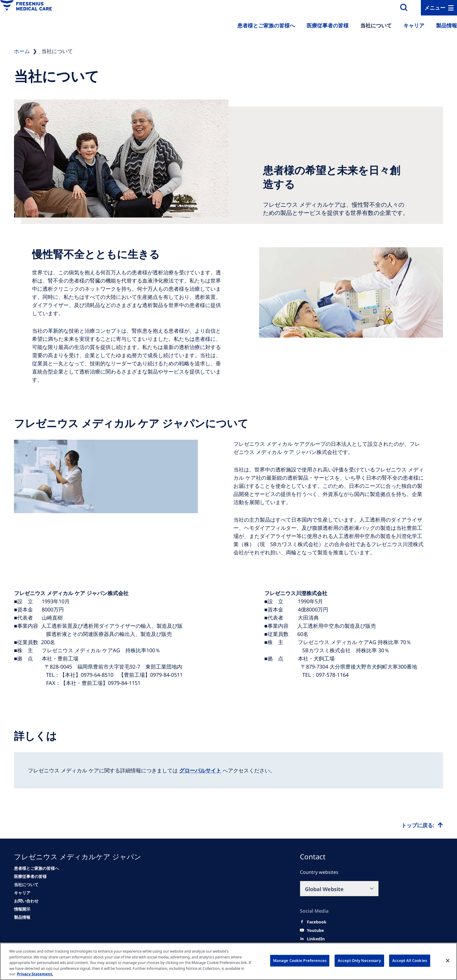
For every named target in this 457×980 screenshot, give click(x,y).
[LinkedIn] (316, 939)
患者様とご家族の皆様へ (266, 25)
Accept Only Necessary (359, 960)
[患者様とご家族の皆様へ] (36, 868)
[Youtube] (315, 930)
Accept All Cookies (410, 960)
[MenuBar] (439, 8)
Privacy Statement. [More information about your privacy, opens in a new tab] (35, 974)
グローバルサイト (200, 770)
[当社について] (26, 885)
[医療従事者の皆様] (30, 876)
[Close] (448, 961)
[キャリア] (22, 893)
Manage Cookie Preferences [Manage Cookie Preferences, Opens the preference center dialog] (300, 960)
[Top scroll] (422, 825)
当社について (376, 25)
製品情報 (447, 25)
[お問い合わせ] (26, 901)
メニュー (435, 8)
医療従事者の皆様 (328, 25)
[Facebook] (317, 922)
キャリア (414, 25)
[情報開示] (22, 909)
